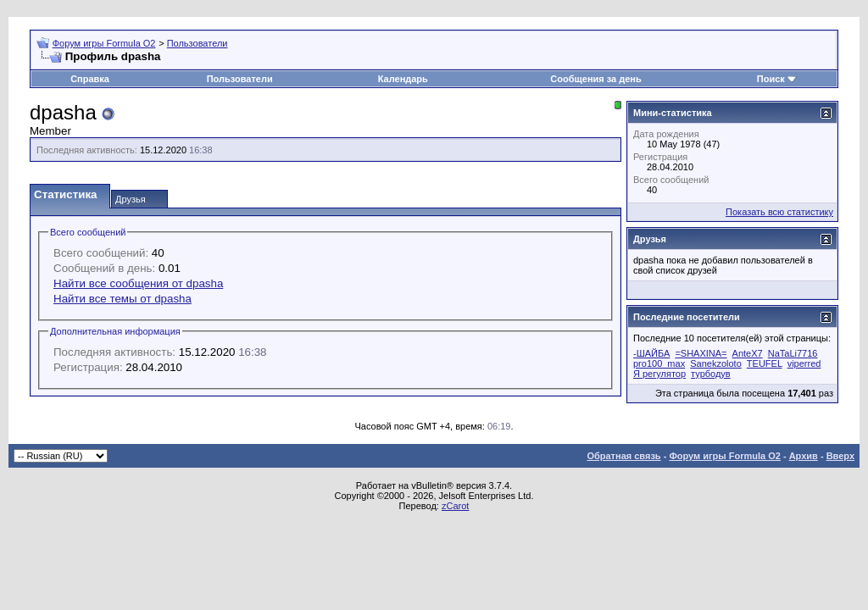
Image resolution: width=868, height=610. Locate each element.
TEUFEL (765, 363)
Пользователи (198, 43)
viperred (804, 363)
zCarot (455, 506)
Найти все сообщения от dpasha (138, 283)
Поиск (771, 79)
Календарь (403, 79)
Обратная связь (623, 456)
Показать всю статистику (779, 212)
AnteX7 (748, 353)
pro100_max (659, 363)
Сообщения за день (595, 79)
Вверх (840, 456)
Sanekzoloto (716, 363)
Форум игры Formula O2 (104, 43)
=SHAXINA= (701, 353)
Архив (804, 456)
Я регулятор (659, 374)
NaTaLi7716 (793, 353)
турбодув (711, 374)
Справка (90, 79)
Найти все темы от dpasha (122, 299)
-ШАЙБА (651, 353)
